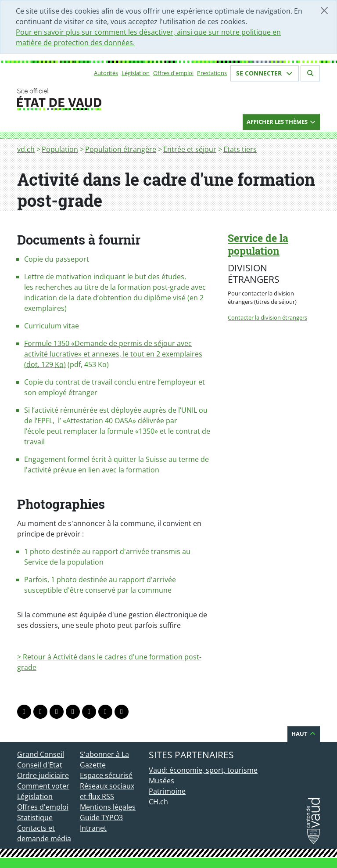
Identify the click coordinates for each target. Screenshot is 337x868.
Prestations (212, 73)
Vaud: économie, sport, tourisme (203, 770)
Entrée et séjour (190, 149)
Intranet (93, 828)
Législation (136, 73)
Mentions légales (108, 807)
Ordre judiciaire (43, 775)
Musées (161, 781)
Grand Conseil (41, 754)
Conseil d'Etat (40, 765)
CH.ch (158, 802)
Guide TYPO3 (101, 818)
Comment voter (43, 786)
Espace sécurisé (106, 775)
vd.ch (26, 149)
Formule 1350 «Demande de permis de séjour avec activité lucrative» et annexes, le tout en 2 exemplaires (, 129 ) (113, 354)
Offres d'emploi (173, 73)
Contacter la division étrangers (267, 317)
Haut (304, 734)
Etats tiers (240, 149)
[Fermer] (324, 11)
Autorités (106, 73)
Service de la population (258, 244)
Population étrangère (121, 149)
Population (60, 149)
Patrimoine (167, 791)
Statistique (35, 818)
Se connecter (265, 73)
